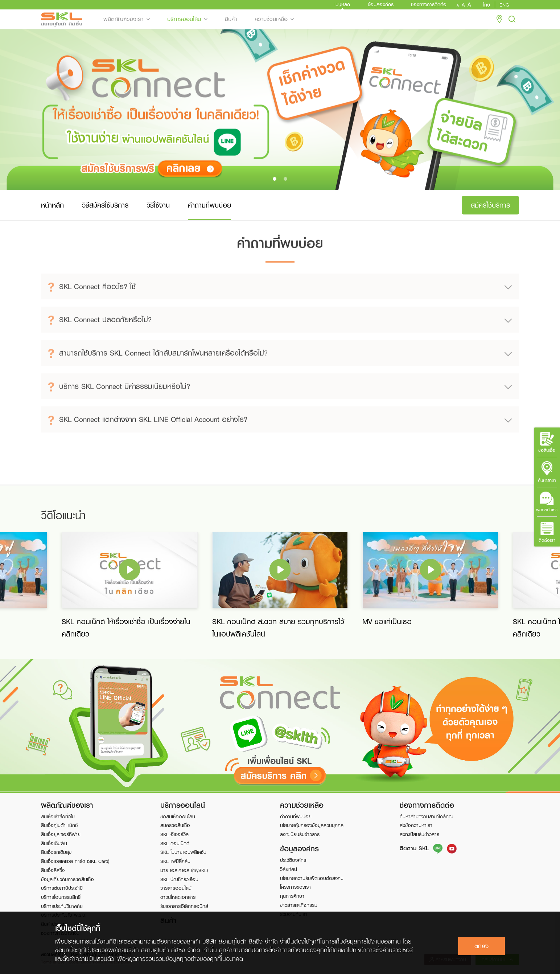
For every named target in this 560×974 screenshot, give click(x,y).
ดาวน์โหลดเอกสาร (178, 897)
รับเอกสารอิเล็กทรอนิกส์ (184, 906)
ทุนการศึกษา (292, 896)
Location (499, 19)
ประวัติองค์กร (293, 860)
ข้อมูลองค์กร (381, 4)
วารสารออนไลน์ (176, 888)
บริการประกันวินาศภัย (62, 906)
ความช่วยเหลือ (271, 19)
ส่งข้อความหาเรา (416, 825)
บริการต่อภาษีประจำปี (62, 888)
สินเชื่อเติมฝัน (54, 843)
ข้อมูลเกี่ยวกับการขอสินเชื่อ (67, 879)
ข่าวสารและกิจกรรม (299, 905)
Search (512, 19)
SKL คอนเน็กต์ (175, 843)
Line (438, 849)
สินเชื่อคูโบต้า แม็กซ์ (59, 825)
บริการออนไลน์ (184, 19)
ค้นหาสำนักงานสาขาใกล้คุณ (427, 817)
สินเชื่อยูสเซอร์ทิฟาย (61, 834)
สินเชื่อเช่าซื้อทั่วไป (58, 817)
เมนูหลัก (342, 4)
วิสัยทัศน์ (289, 869)
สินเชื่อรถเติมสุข (56, 852)
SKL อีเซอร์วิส (174, 834)
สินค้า (231, 19)
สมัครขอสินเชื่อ (175, 825)
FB (452, 849)
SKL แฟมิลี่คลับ (175, 861)
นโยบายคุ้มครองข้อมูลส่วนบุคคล (312, 825)
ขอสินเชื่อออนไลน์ (178, 817)
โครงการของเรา (295, 887)
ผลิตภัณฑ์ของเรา (123, 19)
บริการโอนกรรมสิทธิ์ (61, 897)
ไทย (487, 5)
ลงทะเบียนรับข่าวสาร (300, 834)
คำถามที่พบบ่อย (296, 817)
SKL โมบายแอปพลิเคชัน (183, 852)
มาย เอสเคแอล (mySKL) (184, 870)
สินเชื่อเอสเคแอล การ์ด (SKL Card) (75, 861)
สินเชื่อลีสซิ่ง (53, 870)
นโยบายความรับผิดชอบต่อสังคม (312, 878)
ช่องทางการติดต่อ (429, 4)
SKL (61, 19)
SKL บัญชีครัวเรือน (179, 879)
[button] (275, 179)
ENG (504, 5)
